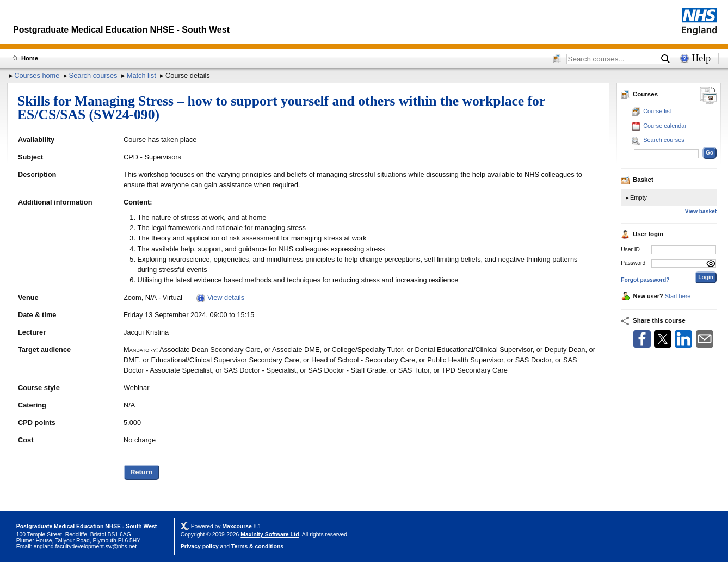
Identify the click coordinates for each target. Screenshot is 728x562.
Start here (678, 296)
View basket (701, 211)
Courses (639, 94)
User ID (630, 249)
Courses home (37, 75)
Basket (637, 180)
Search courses (93, 75)
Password (633, 263)
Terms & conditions (257, 546)
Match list (141, 75)
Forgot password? (645, 280)
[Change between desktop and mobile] (708, 96)
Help (701, 58)
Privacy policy (200, 546)
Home (30, 58)
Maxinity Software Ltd (270, 535)
